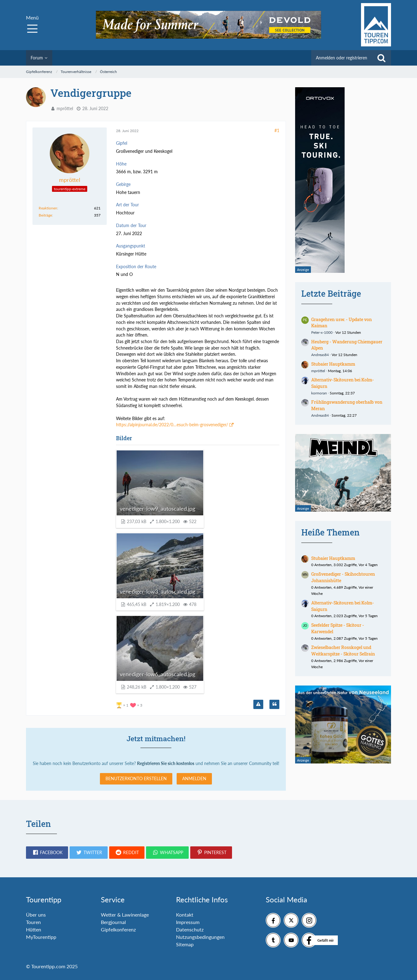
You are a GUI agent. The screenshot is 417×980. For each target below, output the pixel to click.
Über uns (36, 915)
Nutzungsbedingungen (200, 937)
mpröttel (65, 108)
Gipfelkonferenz (118, 929)
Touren (33, 922)
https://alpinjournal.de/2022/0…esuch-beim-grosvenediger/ (172, 425)
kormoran (319, 393)
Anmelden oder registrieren (342, 58)
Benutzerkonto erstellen (136, 778)
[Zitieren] (274, 704)
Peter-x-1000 (322, 332)
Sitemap (185, 944)
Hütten (34, 929)
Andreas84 (320, 355)
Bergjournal (113, 922)
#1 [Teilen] (277, 130)
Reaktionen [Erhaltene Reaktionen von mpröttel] (48, 208)
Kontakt (185, 915)
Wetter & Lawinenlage (125, 915)
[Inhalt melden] (258, 704)
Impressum (188, 922)
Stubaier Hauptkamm (333, 364)
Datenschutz (190, 929)
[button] (47, 853)
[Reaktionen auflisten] (130, 705)
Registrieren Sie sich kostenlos (166, 763)
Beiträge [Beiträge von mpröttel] (45, 215)
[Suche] (381, 58)
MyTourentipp (41, 937)
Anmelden (194, 778)
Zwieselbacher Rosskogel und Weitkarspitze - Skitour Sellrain (343, 651)
